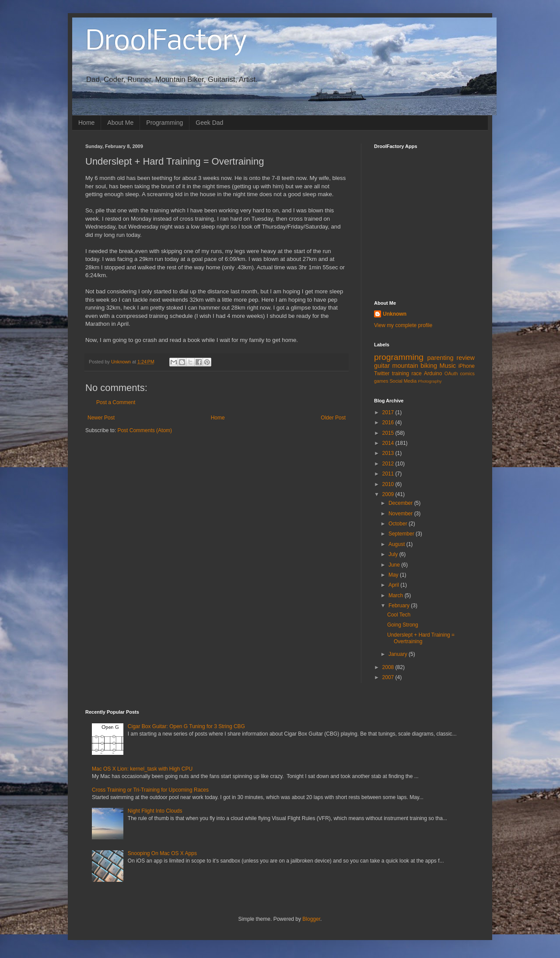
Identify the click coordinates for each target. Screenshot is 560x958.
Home (86, 123)
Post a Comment (116, 402)
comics (467, 373)
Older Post (333, 418)
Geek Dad (209, 123)
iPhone (467, 366)
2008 (389, 667)
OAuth (451, 373)
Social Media (403, 381)
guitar (382, 366)
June (395, 565)
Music (448, 366)
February (400, 606)
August (397, 544)
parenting (440, 358)
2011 (389, 474)
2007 (389, 677)
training (401, 373)
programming (399, 357)
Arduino (433, 373)
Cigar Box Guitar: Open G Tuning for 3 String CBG (186, 726)
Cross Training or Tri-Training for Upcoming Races (150, 790)
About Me (120, 123)
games (381, 381)
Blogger (311, 919)
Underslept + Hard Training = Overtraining (421, 638)
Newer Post (101, 418)
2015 (389, 433)
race (416, 373)
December (401, 503)
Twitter (382, 373)
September (402, 534)
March (397, 595)
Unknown (395, 314)
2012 (389, 464)
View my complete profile (403, 325)
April (394, 585)
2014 (389, 443)
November (401, 514)
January (399, 654)
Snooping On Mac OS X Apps (162, 853)
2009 (389, 494)
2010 (389, 484)
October (399, 524)
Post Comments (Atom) (145, 430)
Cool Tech (399, 615)
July (394, 554)
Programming (164, 123)
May (394, 575)
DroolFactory (166, 42)
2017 (389, 412)
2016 (389, 423)
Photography (430, 381)
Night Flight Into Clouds (155, 811)
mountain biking (415, 366)
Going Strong (403, 625)
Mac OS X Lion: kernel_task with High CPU (142, 769)
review (465, 358)
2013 (389, 453)
